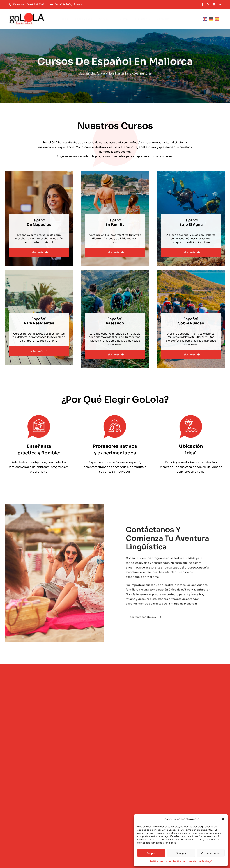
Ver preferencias (211, 853)
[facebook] (202, 4)
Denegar (181, 853)
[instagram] (214, 4)
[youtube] (220, 4)
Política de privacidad (185, 861)
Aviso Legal (206, 861)
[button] (223, 819)
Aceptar (151, 853)
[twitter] (208, 4)
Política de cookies (160, 861)
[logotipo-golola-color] (27, 14)
